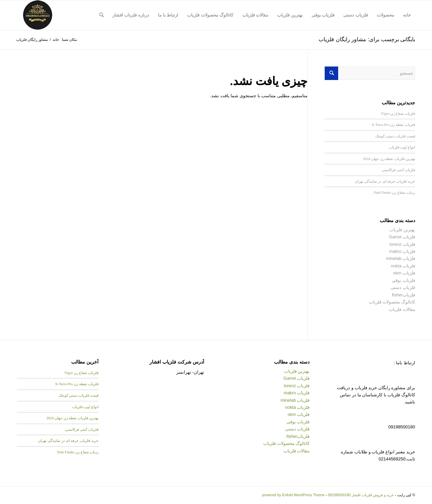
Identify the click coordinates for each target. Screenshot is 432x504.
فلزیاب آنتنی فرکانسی (398, 170)
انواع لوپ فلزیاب (402, 147)
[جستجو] (101, 15)
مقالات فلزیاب (402, 309)
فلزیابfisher (403, 295)
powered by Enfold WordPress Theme (293, 495)
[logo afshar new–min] (38, 15)
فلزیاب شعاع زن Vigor (398, 113)
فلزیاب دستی (403, 287)
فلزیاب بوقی (403, 280)
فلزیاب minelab (401, 258)
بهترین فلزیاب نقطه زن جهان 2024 (389, 159)
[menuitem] (407, 15)
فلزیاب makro (402, 251)
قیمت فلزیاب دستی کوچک (395, 136)
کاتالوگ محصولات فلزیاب (392, 302)
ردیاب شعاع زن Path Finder (394, 192)
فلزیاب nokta (403, 266)
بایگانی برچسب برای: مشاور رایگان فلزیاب (367, 39)
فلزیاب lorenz (402, 244)
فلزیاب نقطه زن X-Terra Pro (393, 125)
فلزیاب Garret (402, 237)
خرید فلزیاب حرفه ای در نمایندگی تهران (385, 181)
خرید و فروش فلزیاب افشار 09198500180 (361, 495)
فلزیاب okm (404, 273)
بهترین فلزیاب (402, 230)
